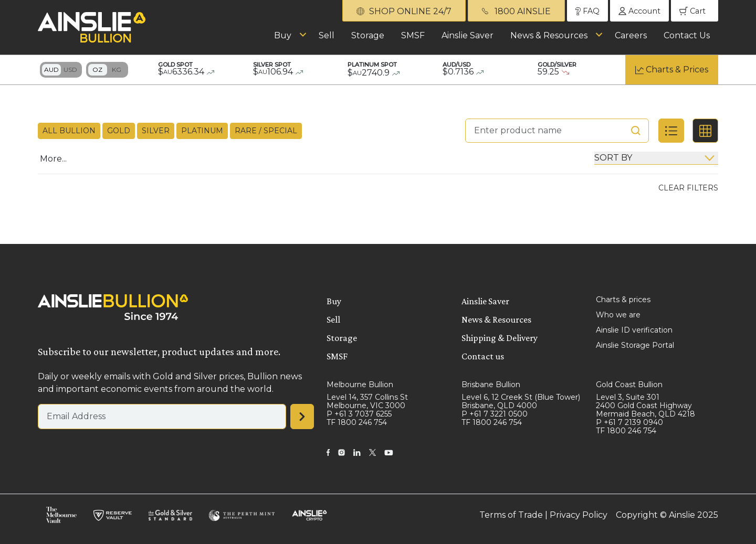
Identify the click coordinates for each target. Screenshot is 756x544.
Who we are (618, 315)
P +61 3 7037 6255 (359, 414)
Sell (327, 35)
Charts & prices (623, 300)
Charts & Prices (677, 70)
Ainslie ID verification (634, 330)
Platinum (202, 131)
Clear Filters (688, 188)
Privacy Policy (579, 515)
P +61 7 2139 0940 (629, 422)
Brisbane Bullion (491, 385)
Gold (119, 131)
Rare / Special (266, 131)
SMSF (413, 35)
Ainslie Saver (468, 35)
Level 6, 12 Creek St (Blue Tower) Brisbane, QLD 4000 (521, 401)
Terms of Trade (511, 515)
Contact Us (687, 35)
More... (53, 159)
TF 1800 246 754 (357, 422)
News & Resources (549, 35)
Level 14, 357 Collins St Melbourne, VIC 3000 (367, 401)
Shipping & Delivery (500, 338)
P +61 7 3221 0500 (495, 414)
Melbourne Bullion (360, 385)
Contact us (483, 356)
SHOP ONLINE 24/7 (404, 11)
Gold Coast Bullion (629, 385)
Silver (156, 131)
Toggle (61, 70)
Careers (631, 35)
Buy (283, 35)
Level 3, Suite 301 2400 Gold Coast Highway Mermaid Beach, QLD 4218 (645, 406)
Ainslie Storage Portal (635, 345)
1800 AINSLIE (516, 11)
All (69, 131)
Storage (368, 35)
